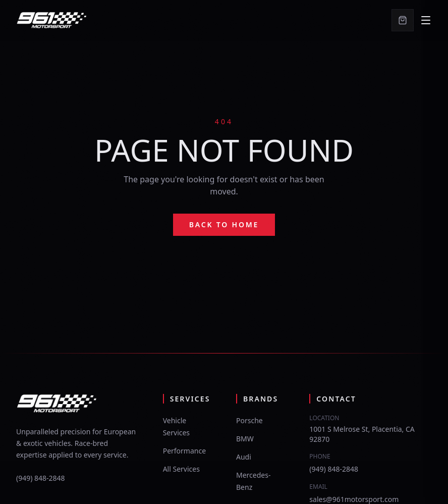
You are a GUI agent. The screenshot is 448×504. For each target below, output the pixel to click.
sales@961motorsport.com (354, 499)
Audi (244, 457)
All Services (181, 469)
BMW (245, 439)
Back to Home (224, 224)
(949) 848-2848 (41, 478)
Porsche (249, 420)
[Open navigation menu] (426, 20)
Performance (184, 451)
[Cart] (403, 20)
